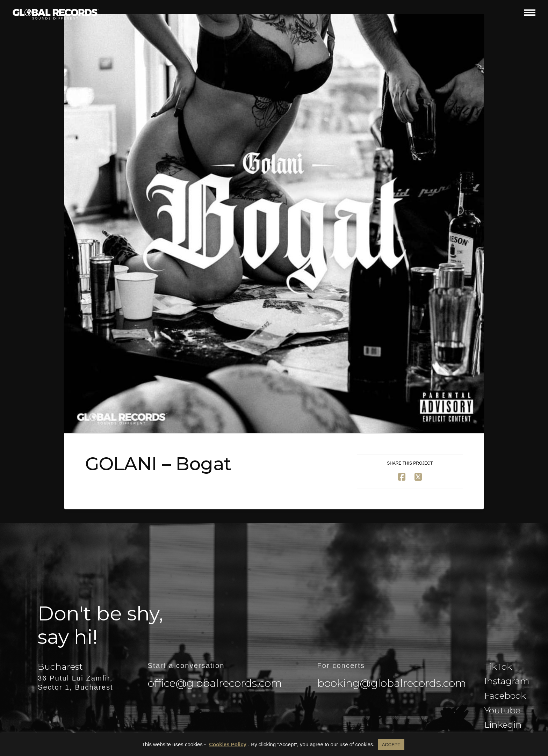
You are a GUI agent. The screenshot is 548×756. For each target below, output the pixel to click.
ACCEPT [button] (391, 745)
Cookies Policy (228, 744)
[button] (530, 12)
